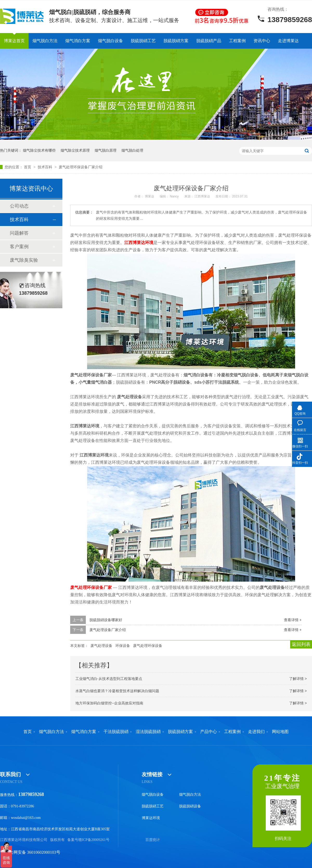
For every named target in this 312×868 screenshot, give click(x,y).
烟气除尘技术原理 (75, 150)
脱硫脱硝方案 (176, 41)
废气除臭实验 (24, 260)
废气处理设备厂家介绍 (108, 630)
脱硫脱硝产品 (209, 41)
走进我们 (256, 732)
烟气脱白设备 (110, 41)
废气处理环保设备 (148, 646)
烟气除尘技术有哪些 (39, 150)
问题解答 (19, 233)
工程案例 (237, 41)
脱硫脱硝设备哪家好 (106, 620)
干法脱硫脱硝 (116, 732)
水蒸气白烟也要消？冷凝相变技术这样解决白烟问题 (117, 691)
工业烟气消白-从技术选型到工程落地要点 (109, 679)
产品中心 (209, 732)
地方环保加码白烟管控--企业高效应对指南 (109, 703)
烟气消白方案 (78, 41)
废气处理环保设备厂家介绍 (81, 167)
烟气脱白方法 (45, 41)
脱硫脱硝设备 (190, 806)
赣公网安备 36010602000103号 (30, 852)
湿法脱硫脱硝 (148, 732)
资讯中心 (262, 41)
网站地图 (280, 732)
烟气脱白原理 (106, 150)
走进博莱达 (288, 41)
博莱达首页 (14, 41)
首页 (28, 167)
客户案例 (19, 247)
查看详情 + (293, 620)
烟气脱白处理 (132, 150)
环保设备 (123, 646)
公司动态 (19, 206)
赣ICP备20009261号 (94, 840)
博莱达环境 (151, 818)
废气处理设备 (101, 646)
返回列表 (301, 644)
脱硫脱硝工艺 (143, 41)
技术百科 (45, 167)
